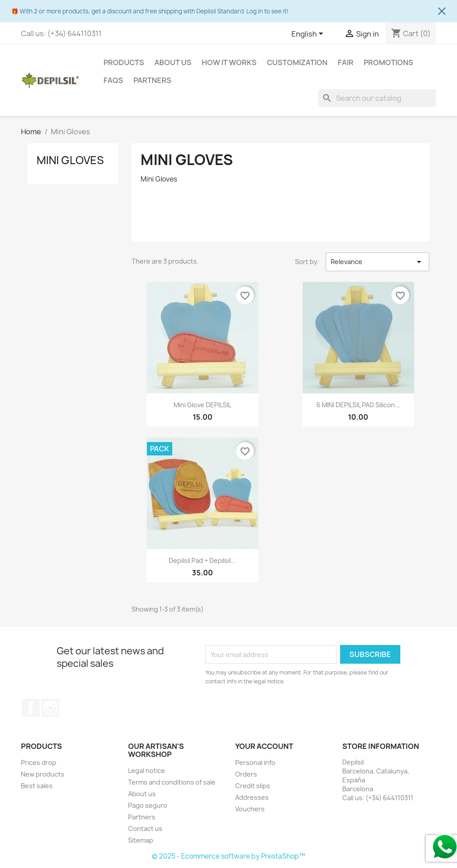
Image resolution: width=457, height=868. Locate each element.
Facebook (31, 708)
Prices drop (39, 763)
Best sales (37, 786)
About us (173, 62)
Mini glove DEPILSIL (202, 405)
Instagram (50, 708)
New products (43, 774)
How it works (229, 62)
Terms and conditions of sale (172, 782)
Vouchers (250, 809)
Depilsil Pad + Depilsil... (202, 560)
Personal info (255, 763)
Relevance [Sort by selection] (378, 262)
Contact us (145, 829)
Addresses (252, 797)
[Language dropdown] (309, 34)
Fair (346, 62)
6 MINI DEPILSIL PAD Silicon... (358, 405)
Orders (246, 774)
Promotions (388, 62)
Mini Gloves (70, 160)
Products (124, 62)
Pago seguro (148, 805)
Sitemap (141, 840)
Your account (264, 746)
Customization (297, 62)
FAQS (113, 80)
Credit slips (253, 786)
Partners (152, 80)
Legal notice (147, 771)
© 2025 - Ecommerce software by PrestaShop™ (228, 856)
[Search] (377, 98)
